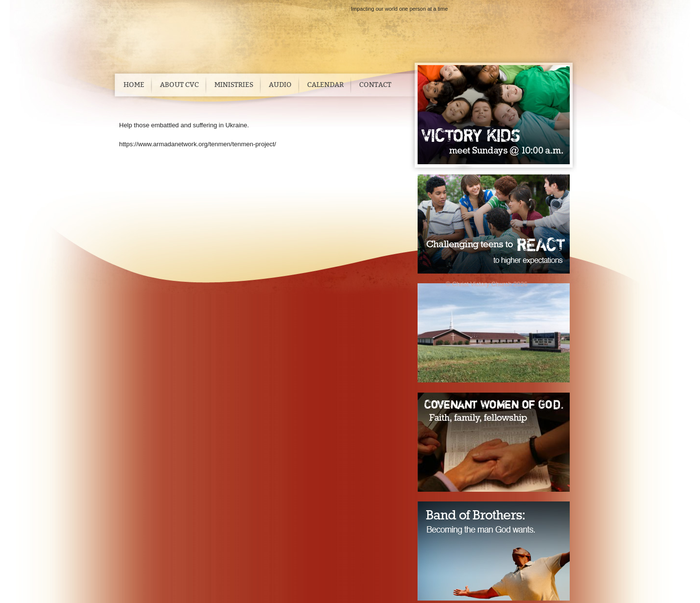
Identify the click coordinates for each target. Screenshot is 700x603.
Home (134, 85)
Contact (375, 85)
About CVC (179, 85)
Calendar (325, 85)
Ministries (234, 85)
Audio (280, 85)
